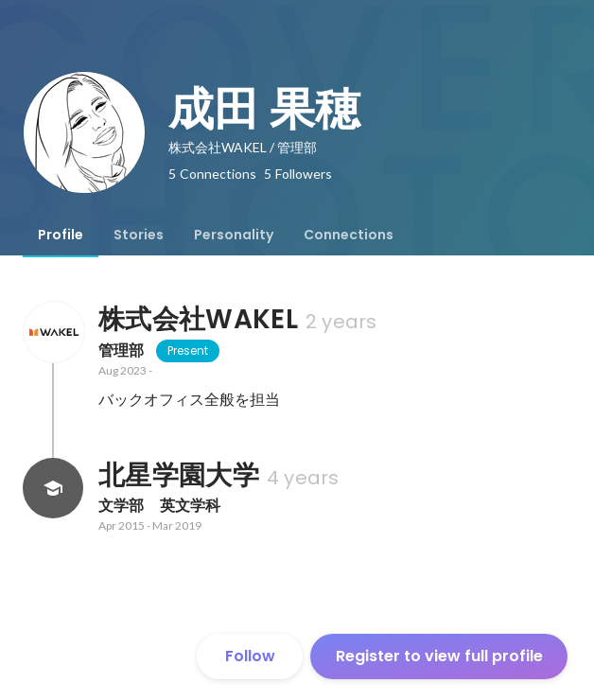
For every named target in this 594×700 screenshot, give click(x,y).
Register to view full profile (439, 656)
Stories (139, 235)
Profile (61, 235)
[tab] (61, 235)
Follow (250, 656)
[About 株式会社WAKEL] (53, 332)
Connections (349, 235)
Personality (234, 235)
